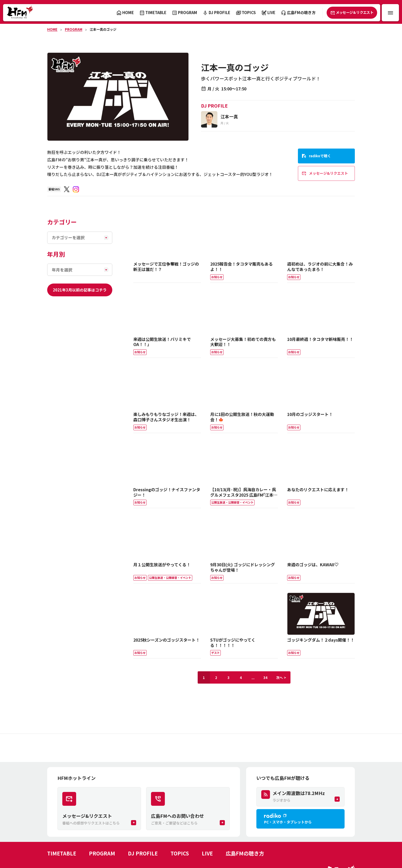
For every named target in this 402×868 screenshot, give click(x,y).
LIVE (207, 853)
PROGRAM (74, 29)
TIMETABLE (62, 853)
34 (265, 678)
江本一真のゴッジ (103, 29)
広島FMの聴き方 (245, 853)
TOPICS (180, 853)
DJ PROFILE (143, 853)
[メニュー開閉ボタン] (390, 13)
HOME (52, 29)
